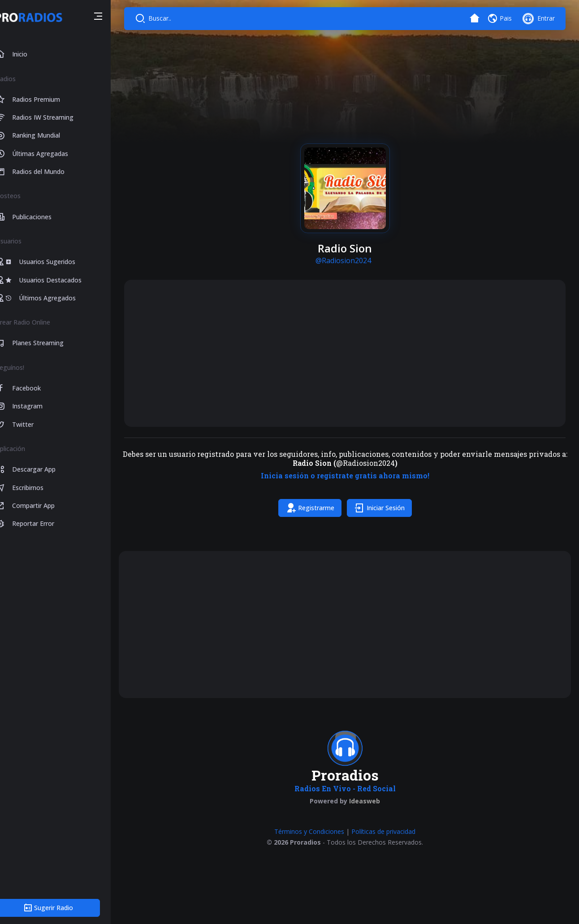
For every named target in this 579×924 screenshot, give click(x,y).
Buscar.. (175, 18)
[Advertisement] (352, 353)
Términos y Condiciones (317, 840)
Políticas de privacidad (391, 840)
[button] (113, 17)
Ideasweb (372, 810)
